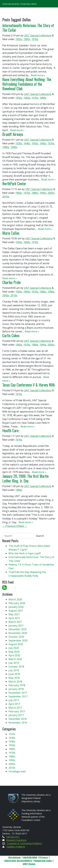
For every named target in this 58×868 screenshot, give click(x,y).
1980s (43, 98)
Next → (23, 526)
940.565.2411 (13, 837)
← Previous (9, 526)
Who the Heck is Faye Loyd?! (25, 553)
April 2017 (14, 704)
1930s (19, 143)
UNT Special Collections (38, 35)
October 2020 (16, 637)
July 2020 (14, 648)
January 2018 (16, 689)
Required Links (43, 861)
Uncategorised (17, 771)
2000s (51, 193)
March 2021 (15, 622)
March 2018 (15, 682)
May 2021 (14, 614)
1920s (12, 734)
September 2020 (18, 640)
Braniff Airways (13, 134)
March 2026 (15, 599)
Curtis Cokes (11, 335)
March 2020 (15, 659)
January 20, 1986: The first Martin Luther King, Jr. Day (25, 478)
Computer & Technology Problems (24, 843)
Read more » (38, 75)
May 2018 (14, 678)
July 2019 (14, 663)
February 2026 (17, 603)
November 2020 (18, 633)
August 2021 (16, 611)
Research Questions (16, 840)
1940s (27, 143)
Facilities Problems (16, 847)
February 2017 (17, 711)
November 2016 (18, 723)
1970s (35, 39)
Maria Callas (11, 233)
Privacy (44, 857)
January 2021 (16, 626)
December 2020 (18, 629)
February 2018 (17, 685)
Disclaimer (15, 857)
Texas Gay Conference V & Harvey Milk (29, 385)
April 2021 (14, 618)
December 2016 (18, 719)
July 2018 (14, 670)
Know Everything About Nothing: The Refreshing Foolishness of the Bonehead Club (27, 84)
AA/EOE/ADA (30, 857)
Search (40, 536)
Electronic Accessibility (18, 861)
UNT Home (29, 864)
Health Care (10, 431)
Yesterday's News (29, 4)
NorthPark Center (14, 184)
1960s (27, 39)
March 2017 (15, 708)
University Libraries (11, 4)
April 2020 (14, 655)
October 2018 (16, 667)
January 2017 (16, 715)
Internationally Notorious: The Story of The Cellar (28, 28)
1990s (14, 147)
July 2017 (14, 700)
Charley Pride (12, 282)
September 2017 (18, 696)
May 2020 (14, 652)
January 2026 (16, 607)
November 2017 (18, 693)
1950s (19, 39)
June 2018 (14, 674)
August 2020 (16, 644)
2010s (6, 197)
